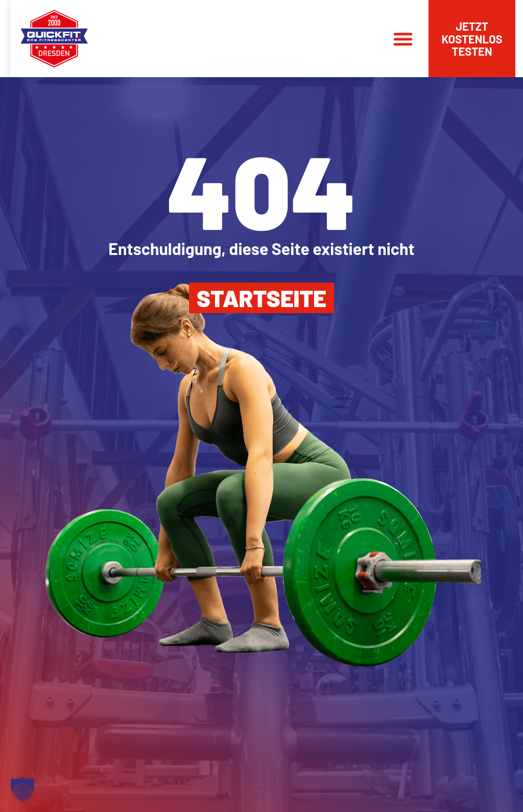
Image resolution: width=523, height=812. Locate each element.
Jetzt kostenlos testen (472, 38)
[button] (403, 39)
